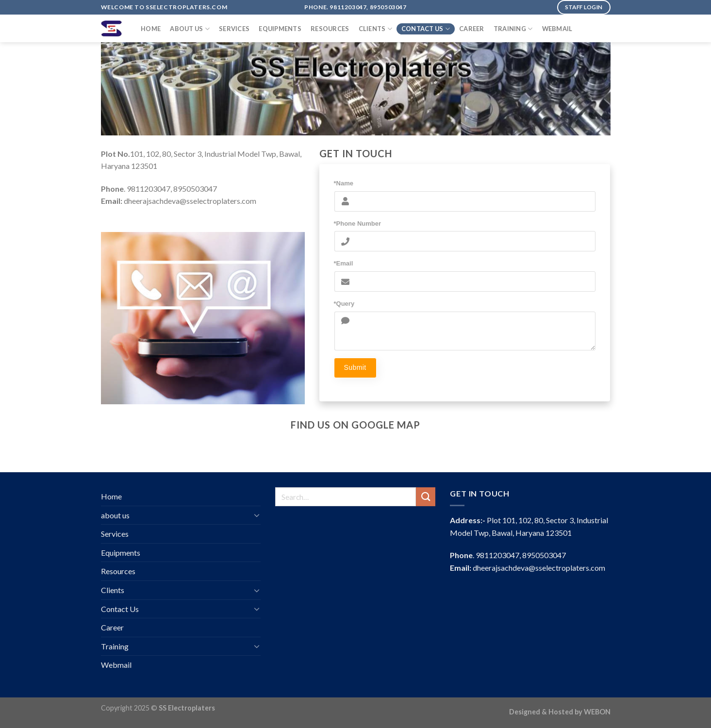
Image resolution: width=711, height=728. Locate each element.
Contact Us (426, 29)
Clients (375, 29)
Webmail (557, 29)
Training (513, 29)
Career (472, 29)
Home (151, 29)
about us (190, 29)
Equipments (280, 29)
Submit (355, 367)
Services (234, 29)
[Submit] (426, 497)
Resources (330, 29)
